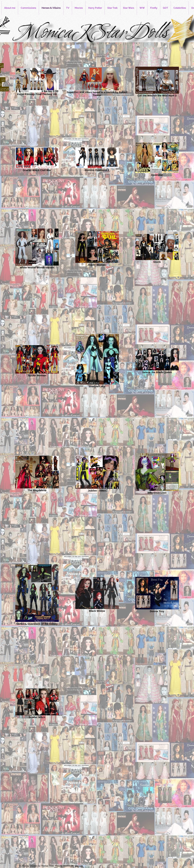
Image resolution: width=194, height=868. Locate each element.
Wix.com (79, 866)
